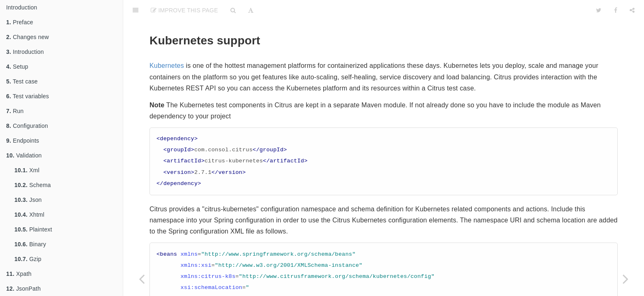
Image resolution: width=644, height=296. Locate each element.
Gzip (28, 259)
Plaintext (33, 229)
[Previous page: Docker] (142, 279)
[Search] (233, 10)
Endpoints (23, 141)
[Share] (632, 10)
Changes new (28, 37)
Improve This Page (184, 10)
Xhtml (29, 215)
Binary (30, 244)
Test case (22, 81)
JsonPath (23, 289)
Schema (33, 185)
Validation (24, 155)
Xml (27, 170)
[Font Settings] (251, 10)
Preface (20, 22)
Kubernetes (167, 66)
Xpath (19, 274)
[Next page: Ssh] (626, 279)
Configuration (27, 126)
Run (15, 111)
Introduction (22, 7)
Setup (17, 67)
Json (28, 200)
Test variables (28, 96)
